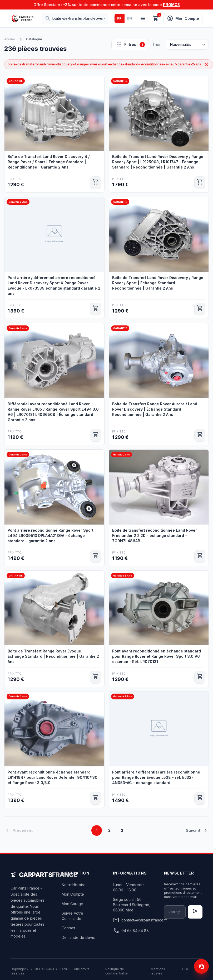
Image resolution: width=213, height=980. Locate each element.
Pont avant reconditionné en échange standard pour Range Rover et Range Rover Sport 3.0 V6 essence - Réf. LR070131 (157, 656)
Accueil (10, 39)
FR (120, 18)
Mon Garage (72, 904)
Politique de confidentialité (117, 971)
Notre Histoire (74, 885)
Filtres (130, 45)
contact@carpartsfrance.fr (132, 920)
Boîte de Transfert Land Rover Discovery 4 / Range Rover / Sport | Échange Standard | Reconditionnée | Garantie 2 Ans (49, 162)
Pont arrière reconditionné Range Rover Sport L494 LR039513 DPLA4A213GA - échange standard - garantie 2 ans (51, 535)
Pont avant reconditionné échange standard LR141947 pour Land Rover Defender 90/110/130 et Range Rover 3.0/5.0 (53, 777)
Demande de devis (78, 937)
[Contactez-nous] (201, 966)
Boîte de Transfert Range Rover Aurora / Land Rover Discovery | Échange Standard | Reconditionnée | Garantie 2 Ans (155, 409)
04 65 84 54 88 (131, 931)
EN (130, 18)
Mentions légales (158, 971)
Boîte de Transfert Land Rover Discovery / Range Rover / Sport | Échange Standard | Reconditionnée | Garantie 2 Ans (158, 283)
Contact (68, 928)
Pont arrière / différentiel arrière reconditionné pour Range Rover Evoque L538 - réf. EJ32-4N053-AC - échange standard (156, 777)
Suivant (197, 830)
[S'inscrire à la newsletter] (195, 912)
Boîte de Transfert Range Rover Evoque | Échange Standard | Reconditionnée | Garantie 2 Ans (53, 656)
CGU (186, 969)
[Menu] (143, 18)
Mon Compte (73, 894)
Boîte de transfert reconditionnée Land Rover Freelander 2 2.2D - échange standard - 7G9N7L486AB (155, 535)
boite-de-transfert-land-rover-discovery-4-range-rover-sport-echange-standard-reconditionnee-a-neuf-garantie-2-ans (109, 64)
